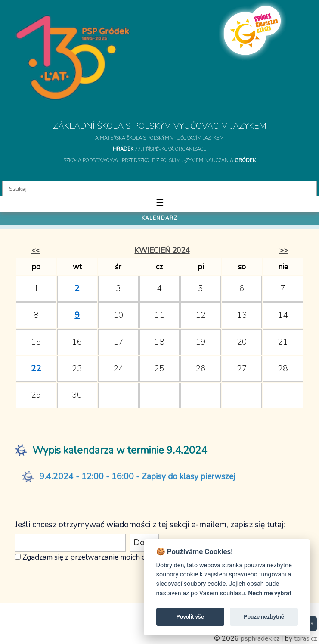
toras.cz (305, 638)
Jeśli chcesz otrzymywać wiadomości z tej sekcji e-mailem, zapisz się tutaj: (150, 525)
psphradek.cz (260, 638)
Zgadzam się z (45, 557)
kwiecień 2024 (162, 250)
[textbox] (159, 189)
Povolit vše (190, 617)
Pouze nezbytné (264, 617)
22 (36, 369)
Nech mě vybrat (270, 593)
